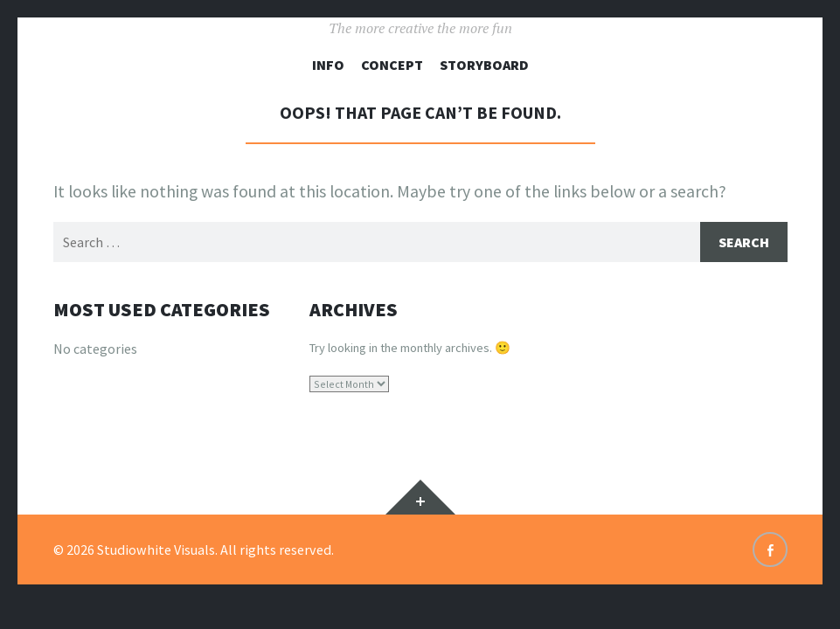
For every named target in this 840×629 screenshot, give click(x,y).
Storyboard (484, 65)
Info (328, 65)
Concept (392, 65)
